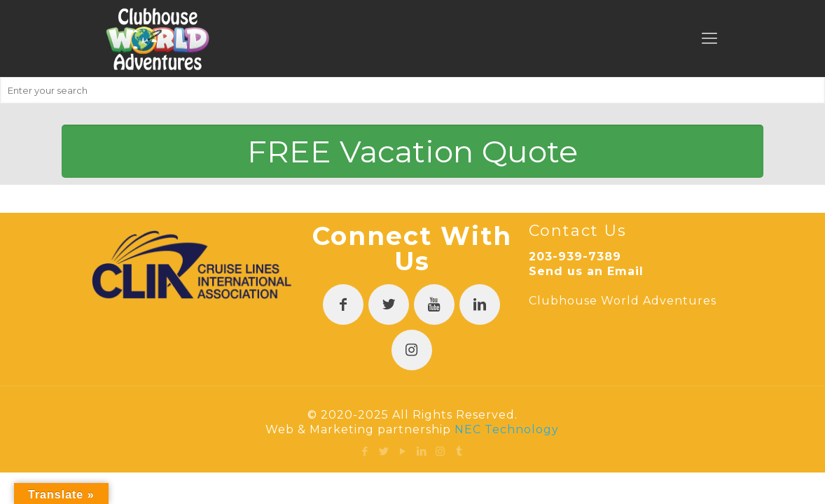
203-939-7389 (575, 257)
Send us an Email (586, 271)
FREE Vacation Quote (412, 151)
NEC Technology (507, 429)
